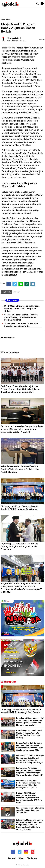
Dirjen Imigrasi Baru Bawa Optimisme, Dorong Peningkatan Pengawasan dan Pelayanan (20, 546)
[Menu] (43, 4)
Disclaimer (32, 858)
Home (3, 20)
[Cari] (37, 4)
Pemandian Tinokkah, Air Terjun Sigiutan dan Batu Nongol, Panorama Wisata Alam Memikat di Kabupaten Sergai (30, 759)
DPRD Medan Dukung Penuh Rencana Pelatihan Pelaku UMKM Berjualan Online (22, 308)
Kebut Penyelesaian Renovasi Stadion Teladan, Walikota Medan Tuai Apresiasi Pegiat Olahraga (20, 469)
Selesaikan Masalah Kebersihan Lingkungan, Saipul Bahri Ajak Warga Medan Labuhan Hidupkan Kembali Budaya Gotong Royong (30, 825)
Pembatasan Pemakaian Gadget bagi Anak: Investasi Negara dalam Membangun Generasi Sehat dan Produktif (22, 429)
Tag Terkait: (6, 292)
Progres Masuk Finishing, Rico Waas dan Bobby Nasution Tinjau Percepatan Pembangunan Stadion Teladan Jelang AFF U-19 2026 (21, 588)
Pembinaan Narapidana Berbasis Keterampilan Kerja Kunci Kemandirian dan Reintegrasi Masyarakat (29, 784)
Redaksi (12, 858)
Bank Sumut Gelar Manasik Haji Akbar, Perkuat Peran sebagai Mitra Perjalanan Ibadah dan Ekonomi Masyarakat (20, 389)
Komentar (41, 39)
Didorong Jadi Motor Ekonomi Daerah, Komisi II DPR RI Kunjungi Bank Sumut (20, 508)
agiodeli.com (8, 48)
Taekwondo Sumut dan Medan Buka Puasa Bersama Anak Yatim (21, 325)
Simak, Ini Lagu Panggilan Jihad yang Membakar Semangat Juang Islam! (30, 810)
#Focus (16, 292)
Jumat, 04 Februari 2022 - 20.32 (16, 40)
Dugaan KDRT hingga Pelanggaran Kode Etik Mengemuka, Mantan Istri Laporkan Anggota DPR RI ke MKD (29, 798)
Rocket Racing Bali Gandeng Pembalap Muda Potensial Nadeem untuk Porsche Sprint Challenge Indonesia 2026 (29, 747)
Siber (21, 858)
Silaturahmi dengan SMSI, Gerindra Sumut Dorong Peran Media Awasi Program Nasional (21, 317)
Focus (8, 20)
